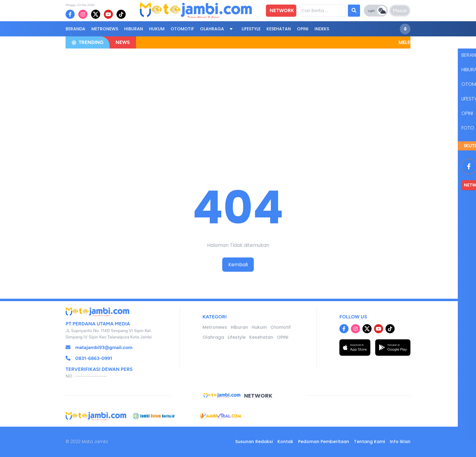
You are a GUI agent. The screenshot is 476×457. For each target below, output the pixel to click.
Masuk (400, 10)
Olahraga (212, 29)
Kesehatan (279, 29)
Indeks (322, 29)
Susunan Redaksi (254, 442)
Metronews (105, 29)
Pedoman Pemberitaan (324, 442)
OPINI (303, 29)
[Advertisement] (238, 98)
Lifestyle (251, 29)
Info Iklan (400, 442)
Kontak (285, 442)
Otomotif (182, 29)
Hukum (157, 29)
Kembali (238, 265)
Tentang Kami (369, 442)
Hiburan (134, 29)
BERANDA (75, 29)
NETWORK (282, 10)
